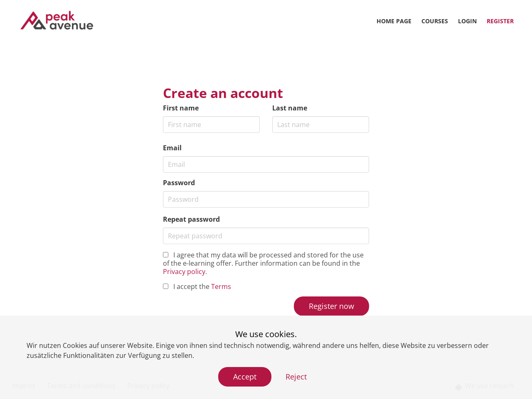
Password (179, 183)
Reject (296, 377)
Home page (394, 21)
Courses (435, 21)
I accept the (197, 286)
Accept (245, 377)
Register (500, 21)
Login (467, 21)
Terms (221, 286)
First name (181, 108)
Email (172, 148)
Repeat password (191, 219)
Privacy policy (184, 272)
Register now (331, 306)
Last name (290, 108)
